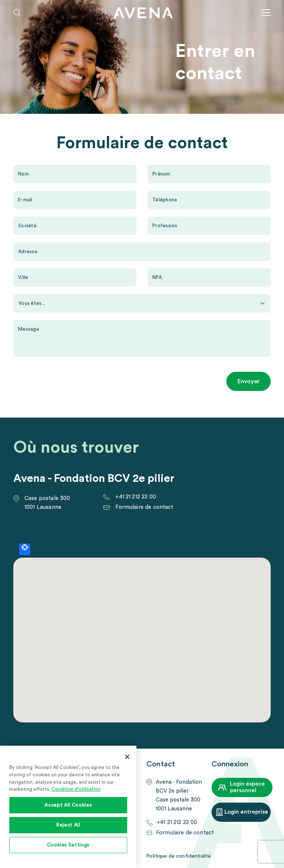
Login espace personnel (247, 787)
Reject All (68, 825)
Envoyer (248, 381)
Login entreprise (246, 812)
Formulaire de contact (144, 507)
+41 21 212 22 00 (136, 497)
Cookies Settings (68, 845)
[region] (68, 807)
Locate (25, 549)
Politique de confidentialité (178, 856)
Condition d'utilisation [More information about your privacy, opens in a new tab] (76, 789)
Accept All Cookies (68, 805)
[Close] (127, 757)
